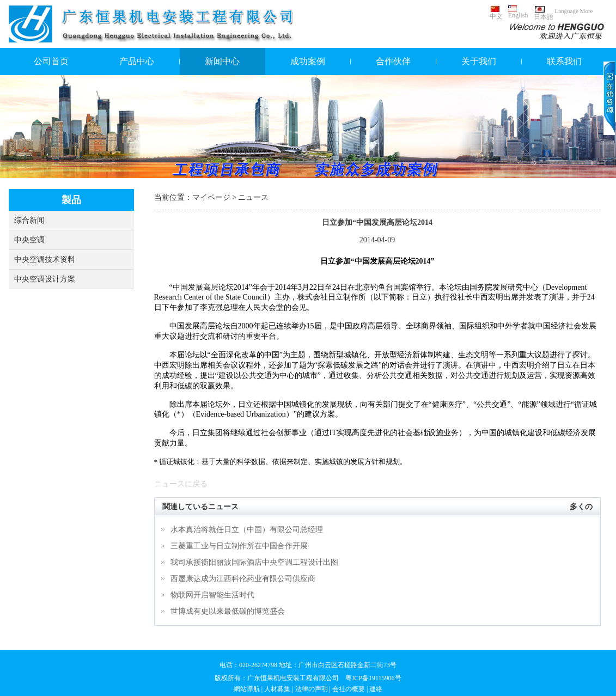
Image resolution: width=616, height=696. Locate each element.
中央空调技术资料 (45, 260)
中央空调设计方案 (45, 279)
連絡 (376, 689)
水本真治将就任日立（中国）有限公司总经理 (247, 530)
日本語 (544, 13)
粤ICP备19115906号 (373, 678)
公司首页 (51, 61)
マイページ (211, 197)
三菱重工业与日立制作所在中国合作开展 (239, 546)
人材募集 (277, 689)
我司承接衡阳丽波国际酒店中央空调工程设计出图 (254, 562)
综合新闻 (29, 220)
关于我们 (479, 61)
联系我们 (564, 61)
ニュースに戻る (181, 484)
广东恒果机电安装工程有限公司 (293, 678)
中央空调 (29, 240)
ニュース (253, 197)
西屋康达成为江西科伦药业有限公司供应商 (243, 579)
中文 (496, 13)
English (518, 12)
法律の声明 (312, 689)
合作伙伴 (393, 61)
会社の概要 (349, 689)
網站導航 (247, 689)
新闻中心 (222, 61)
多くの (581, 507)
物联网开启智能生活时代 (212, 595)
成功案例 (308, 61)
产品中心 (137, 61)
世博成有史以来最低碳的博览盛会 (228, 611)
